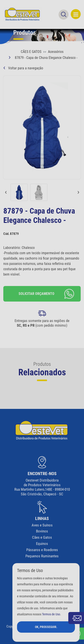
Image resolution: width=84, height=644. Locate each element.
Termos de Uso (51, 614)
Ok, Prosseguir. (46, 627)
